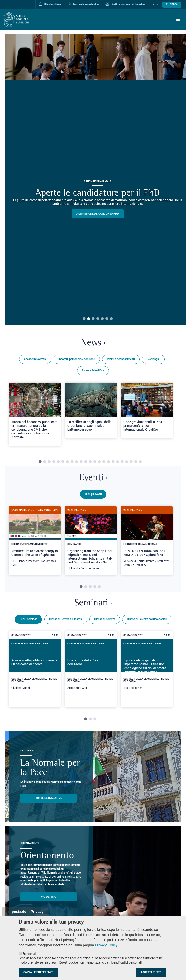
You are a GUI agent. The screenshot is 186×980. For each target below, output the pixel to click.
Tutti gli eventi (93, 494)
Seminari (93, 603)
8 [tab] (72, 462)
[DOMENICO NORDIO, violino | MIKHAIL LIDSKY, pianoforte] (147, 539)
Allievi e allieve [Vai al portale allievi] (50, 4)
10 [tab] (81, 462)
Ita (153, 5)
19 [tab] (122, 462)
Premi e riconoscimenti (121, 359)
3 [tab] (93, 319)
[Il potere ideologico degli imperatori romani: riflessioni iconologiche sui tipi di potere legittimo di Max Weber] (147, 669)
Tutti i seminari (28, 618)
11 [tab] (86, 462)
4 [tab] (98, 319)
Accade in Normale (35, 359)
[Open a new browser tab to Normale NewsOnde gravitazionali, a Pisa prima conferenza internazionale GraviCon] (147, 411)
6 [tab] (107, 319)
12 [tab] (90, 462)
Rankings (153, 359)
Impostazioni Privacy (25, 912)
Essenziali (29, 954)
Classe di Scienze (105, 618)
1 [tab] (84, 319)
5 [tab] (102, 319)
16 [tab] (108, 462)
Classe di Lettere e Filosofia (66, 618)
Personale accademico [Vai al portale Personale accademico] (83, 4)
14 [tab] (99, 462)
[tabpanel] (35, 416)
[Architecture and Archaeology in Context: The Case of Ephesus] (35, 539)
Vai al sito (49, 896)
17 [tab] (113, 462)
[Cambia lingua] (156, 5)
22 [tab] (136, 462)
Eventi (93, 478)
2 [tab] (89, 319)
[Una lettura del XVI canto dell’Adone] (91, 669)
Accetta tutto (151, 972)
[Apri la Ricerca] (172, 5)
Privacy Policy (106, 945)
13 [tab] (95, 462)
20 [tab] (127, 462)
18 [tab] (117, 462)
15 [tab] (104, 462)
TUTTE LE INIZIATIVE (49, 797)
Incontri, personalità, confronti (77, 359)
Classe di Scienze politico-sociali (147, 618)
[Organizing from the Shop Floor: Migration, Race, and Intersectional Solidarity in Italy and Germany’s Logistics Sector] (91, 541)
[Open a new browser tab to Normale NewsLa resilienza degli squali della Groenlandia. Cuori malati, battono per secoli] (91, 411)
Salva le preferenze (38, 972)
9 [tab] (76, 462)
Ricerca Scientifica (93, 370)
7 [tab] (111, 319)
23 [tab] (140, 462)
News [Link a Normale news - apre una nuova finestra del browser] (93, 343)
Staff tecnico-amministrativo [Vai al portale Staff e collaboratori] (125, 4)
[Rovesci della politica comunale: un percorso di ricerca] (35, 669)
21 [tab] (131, 462)
